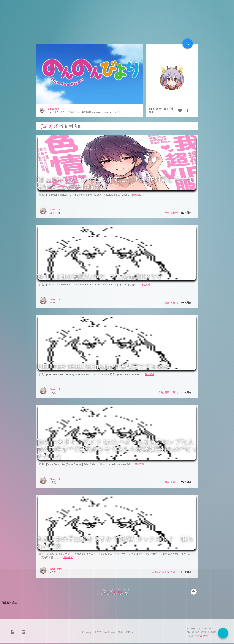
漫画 (167, 213)
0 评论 (175, 213)
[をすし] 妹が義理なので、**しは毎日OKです (100, 276)
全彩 (161, 392)
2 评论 (175, 392)
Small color (54, 109)
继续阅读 (137, 195)
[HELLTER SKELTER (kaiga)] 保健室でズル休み (103, 366)
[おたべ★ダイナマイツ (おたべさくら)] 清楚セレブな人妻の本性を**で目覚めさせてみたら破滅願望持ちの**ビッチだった (117, 449)
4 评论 (175, 303)
